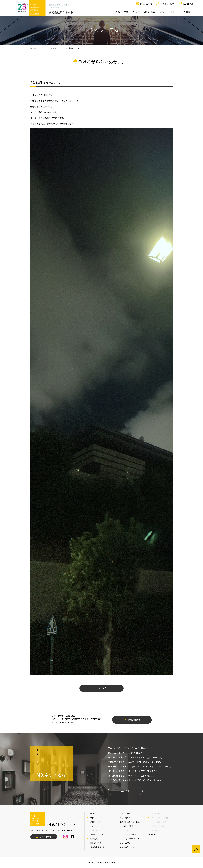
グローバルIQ (128, 826)
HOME (117, 12)
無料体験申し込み (132, 838)
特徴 (126, 12)
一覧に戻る (102, 688)
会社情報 (186, 12)
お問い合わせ (146, 3)
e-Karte (152, 834)
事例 (127, 830)
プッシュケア (125, 843)
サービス (136, 12)
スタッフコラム (168, 3)
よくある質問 (130, 834)
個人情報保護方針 (98, 847)
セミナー (163, 12)
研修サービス (149, 12)
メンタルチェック (127, 847)
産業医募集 (188, 3)
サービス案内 (125, 813)
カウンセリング (126, 818)
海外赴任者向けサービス (130, 822)
